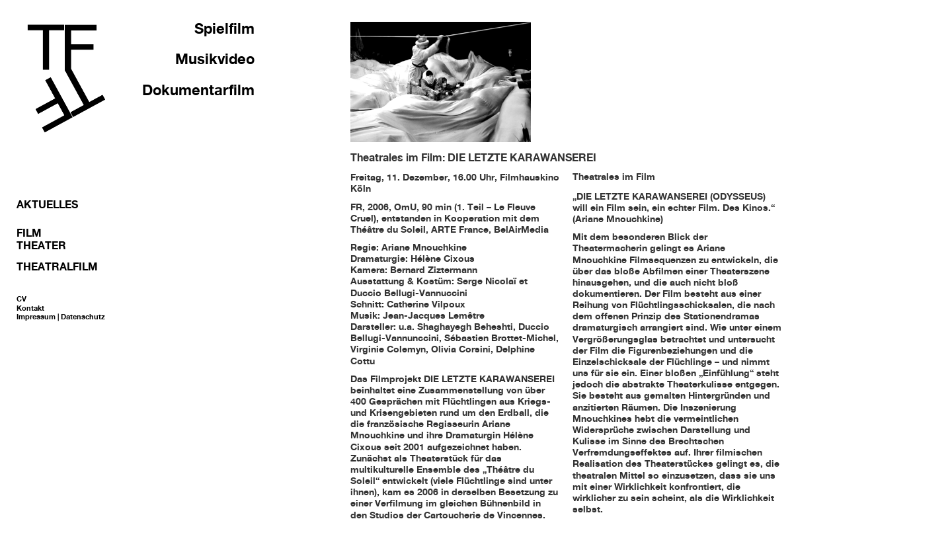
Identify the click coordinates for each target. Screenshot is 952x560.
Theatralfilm (57, 266)
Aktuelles (47, 204)
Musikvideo (215, 59)
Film (29, 233)
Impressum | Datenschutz (61, 317)
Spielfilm (224, 28)
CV (21, 299)
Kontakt (30, 308)
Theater (41, 245)
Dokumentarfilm (198, 90)
